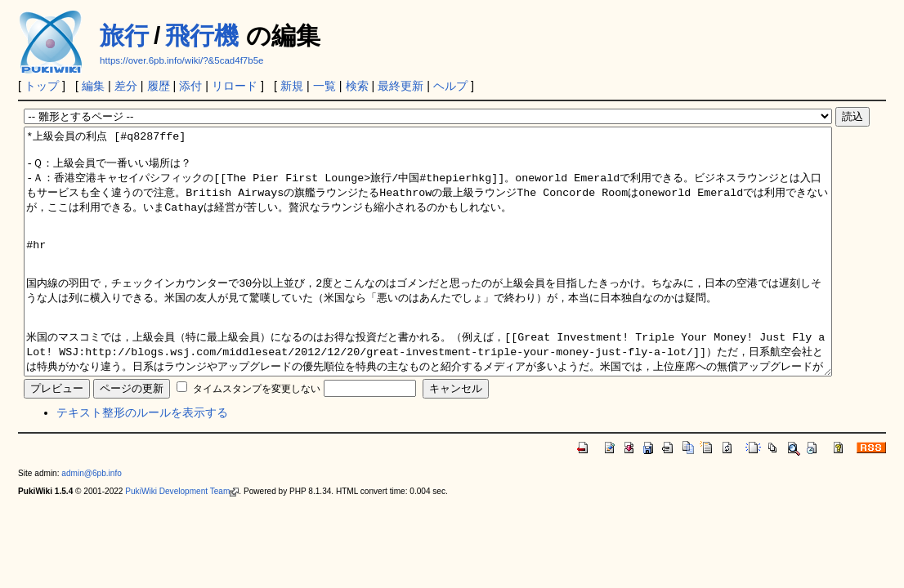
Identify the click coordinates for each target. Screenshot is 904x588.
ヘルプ (450, 86)
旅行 (124, 36)
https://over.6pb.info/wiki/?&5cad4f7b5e (181, 60)
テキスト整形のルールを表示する (142, 461)
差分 (126, 86)
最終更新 (401, 86)
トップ (42, 86)
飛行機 (202, 36)
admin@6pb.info (92, 522)
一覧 (324, 86)
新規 (292, 86)
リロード (235, 86)
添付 (190, 86)
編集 (93, 86)
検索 (357, 86)
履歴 (159, 86)
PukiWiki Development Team (182, 540)
